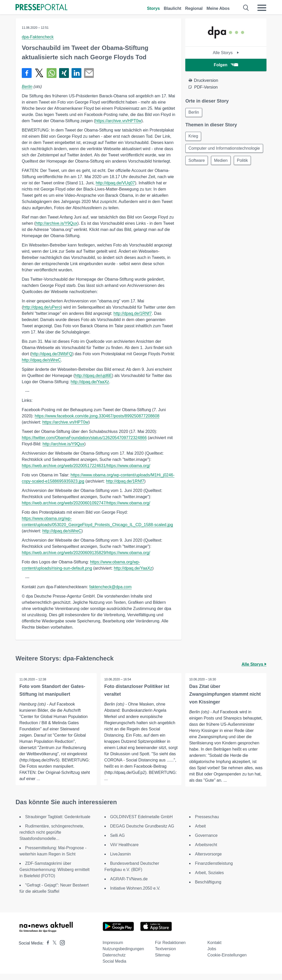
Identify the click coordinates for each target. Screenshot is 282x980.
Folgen (226, 65)
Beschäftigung (208, 888)
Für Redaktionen (170, 949)
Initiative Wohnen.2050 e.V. (135, 894)
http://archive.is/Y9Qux (56, 223)
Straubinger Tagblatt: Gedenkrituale (58, 823)
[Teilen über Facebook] (27, 73)
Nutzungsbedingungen (123, 955)
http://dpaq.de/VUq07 (115, 183)
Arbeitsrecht (206, 851)
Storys (153, 8)
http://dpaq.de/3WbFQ (52, 354)
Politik (244, 166)
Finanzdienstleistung (214, 870)
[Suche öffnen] (246, 8)
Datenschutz (114, 961)
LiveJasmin (121, 860)
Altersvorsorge (208, 860)
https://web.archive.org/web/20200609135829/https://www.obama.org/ (86, 553)
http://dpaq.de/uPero (42, 307)
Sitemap (163, 961)
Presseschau (207, 823)
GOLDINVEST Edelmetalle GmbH (142, 823)
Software (197, 166)
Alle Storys (226, 53)
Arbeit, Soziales (209, 879)
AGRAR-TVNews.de (129, 885)
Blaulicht (173, 8)
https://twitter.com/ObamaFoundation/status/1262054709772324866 (84, 438)
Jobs (212, 955)
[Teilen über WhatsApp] (52, 73)
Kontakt (214, 949)
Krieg (193, 137)
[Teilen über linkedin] (76, 73)
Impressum (113, 949)
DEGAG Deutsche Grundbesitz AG (142, 832)
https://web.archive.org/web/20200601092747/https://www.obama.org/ (86, 503)
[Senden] (89, 73)
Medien (222, 166)
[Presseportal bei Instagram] (61, 949)
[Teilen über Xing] (64, 73)
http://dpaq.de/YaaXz (90, 382)
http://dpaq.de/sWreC (41, 360)
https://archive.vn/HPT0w (118, 121)
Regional (194, 8)
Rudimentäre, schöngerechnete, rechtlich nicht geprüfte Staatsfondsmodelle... (52, 839)
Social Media (115, 967)
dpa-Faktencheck (38, 37)
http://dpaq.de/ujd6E (93, 376)
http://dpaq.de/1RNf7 (133, 313)
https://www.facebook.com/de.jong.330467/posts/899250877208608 (97, 416)
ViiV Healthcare (124, 851)
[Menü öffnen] (262, 8)
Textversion (165, 955)
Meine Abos (218, 8)
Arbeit (200, 832)
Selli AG (118, 842)
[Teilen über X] (39, 73)
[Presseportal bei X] (53, 949)
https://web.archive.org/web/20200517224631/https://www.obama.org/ (86, 466)
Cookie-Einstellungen (227, 961)
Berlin (27, 87)
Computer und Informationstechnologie (224, 151)
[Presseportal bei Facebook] (46, 949)
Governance (206, 842)
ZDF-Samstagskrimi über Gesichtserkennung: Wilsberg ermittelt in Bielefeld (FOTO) (54, 876)
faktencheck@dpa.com (111, 587)
